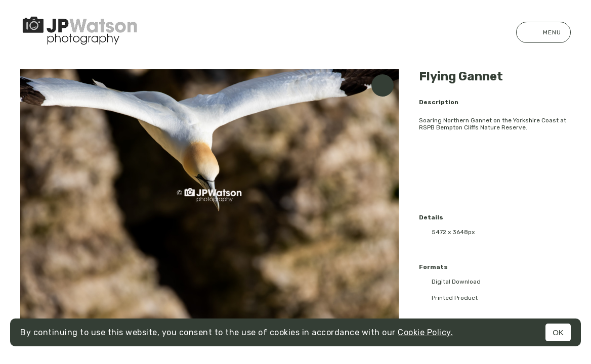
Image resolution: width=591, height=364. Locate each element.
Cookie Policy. (425, 332)
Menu (543, 32)
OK (558, 332)
